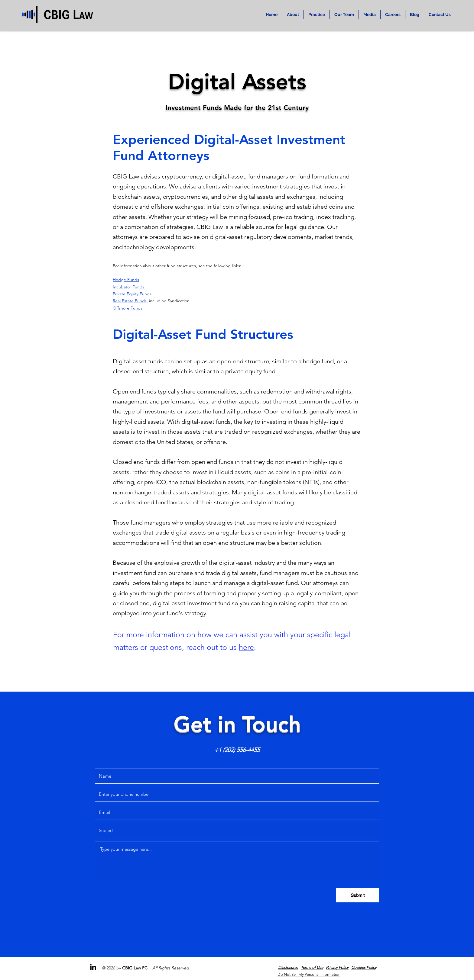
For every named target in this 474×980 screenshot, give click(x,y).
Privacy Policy (337, 967)
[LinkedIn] (93, 967)
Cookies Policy (364, 967)
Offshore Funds (128, 308)
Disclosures (288, 967)
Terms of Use (312, 967)
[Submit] (358, 895)
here (246, 647)
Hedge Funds (126, 280)
